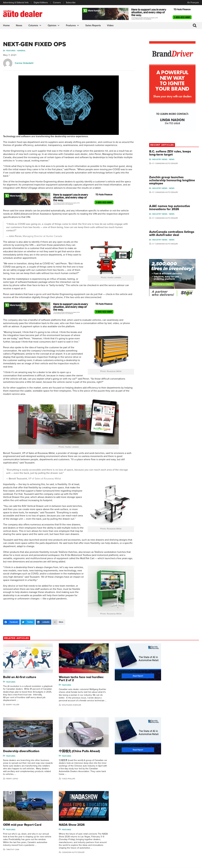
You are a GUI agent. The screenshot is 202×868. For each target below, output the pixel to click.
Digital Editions (41, 3)
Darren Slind (184, 845)
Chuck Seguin (185, 840)
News (19, 25)
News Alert (109, 831)
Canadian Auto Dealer (172, 164)
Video (110, 25)
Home (6, 25)
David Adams (161, 817)
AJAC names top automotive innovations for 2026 (175, 208)
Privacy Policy (10, 864)
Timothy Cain (114, 782)
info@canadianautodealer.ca (20, 818)
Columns (35, 25)
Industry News (165, 160)
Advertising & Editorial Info (16, 3)
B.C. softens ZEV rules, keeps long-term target (176, 153)
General (21, 51)
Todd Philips (184, 831)
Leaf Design (193, 864)
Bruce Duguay (161, 840)
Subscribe (71, 3)
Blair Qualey (184, 836)
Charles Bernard (162, 826)
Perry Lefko (164, 711)
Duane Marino (185, 826)
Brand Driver (134, 822)
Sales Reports (93, 25)
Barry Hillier (13, 708)
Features (73, 25)
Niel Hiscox (160, 850)
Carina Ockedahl (24, 63)
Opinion (54, 25)
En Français (193, 3)
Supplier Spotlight (136, 826)
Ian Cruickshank (162, 836)
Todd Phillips (13, 782)
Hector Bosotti (161, 831)
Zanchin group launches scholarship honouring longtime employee (172, 181)
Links (56, 826)
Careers (57, 3)
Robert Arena (161, 822)
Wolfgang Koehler (66, 711)
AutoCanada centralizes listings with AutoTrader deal (175, 234)
